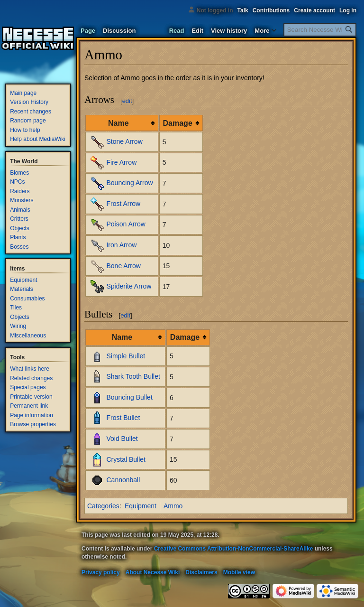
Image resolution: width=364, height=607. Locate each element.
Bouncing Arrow (129, 183)
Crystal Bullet (126, 459)
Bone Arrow (123, 265)
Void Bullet (122, 439)
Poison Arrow (126, 224)
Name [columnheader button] (118, 123)
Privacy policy (101, 572)
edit (127, 101)
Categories (103, 506)
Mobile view (239, 572)
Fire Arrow (121, 162)
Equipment (141, 506)
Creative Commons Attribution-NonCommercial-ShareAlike (234, 549)
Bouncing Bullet (129, 397)
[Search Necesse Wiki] (320, 30)
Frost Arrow (123, 204)
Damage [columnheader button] (178, 123)
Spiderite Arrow (129, 286)
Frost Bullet (123, 418)
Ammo (173, 506)
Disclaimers (201, 572)
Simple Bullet (126, 355)
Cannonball (123, 480)
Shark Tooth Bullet (133, 376)
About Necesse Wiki (153, 572)
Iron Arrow (121, 245)
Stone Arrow (124, 141)
